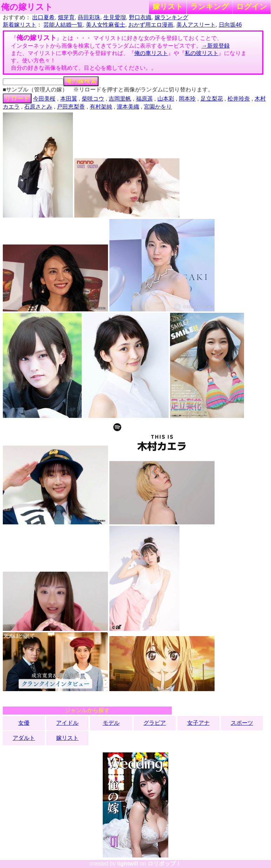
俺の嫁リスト (27, 7)
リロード (17, 98)
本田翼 (69, 99)
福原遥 (144, 99)
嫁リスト (168, 6)
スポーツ (242, 723)
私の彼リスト (202, 53)
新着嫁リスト (20, 25)
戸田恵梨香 (71, 107)
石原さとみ (38, 107)
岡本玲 (187, 99)
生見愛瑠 (115, 17)
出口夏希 (43, 17)
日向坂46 (230, 25)
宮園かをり (158, 107)
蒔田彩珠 (89, 17)
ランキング (210, 6)
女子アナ (198, 723)
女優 (24, 723)
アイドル (67, 723)
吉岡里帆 (120, 99)
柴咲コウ (93, 99)
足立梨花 (212, 99)
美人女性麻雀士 (106, 25)
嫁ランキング (171, 17)
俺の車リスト (151, 53)
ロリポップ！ (164, 864)
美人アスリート (196, 25)
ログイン (252, 6)
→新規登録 (216, 46)
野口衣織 (140, 17)
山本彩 (166, 99)
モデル (111, 723)
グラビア (155, 723)
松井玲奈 (239, 99)
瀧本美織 (128, 107)
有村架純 (101, 107)
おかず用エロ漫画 (151, 25)
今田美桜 (44, 99)
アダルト (24, 738)
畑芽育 (66, 17)
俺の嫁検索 (81, 81)
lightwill (128, 864)
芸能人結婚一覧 (63, 25)
